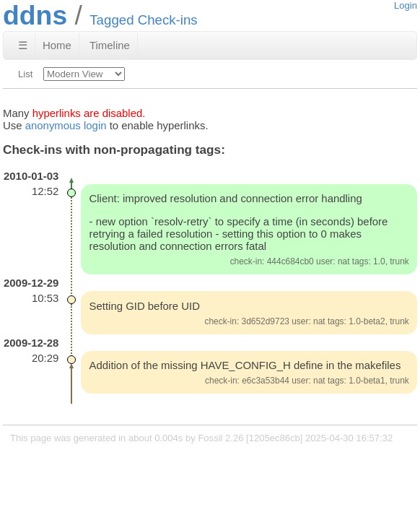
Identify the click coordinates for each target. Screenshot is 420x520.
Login (406, 5)
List (25, 74)
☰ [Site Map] (23, 45)
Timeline (110, 45)
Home (57, 45)
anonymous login (66, 125)
